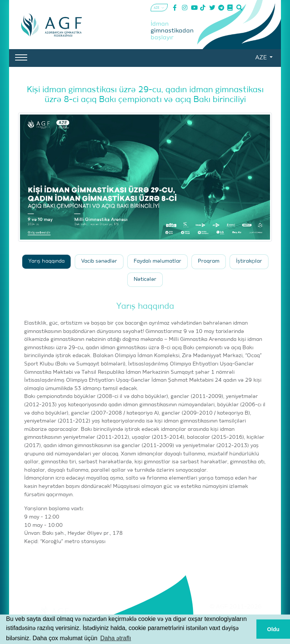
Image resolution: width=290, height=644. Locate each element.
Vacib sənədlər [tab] (99, 261)
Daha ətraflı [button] (116, 638)
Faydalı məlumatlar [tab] (157, 261)
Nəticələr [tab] (145, 279)
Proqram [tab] (209, 261)
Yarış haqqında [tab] (46, 261)
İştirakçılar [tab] (249, 261)
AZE (262, 58)
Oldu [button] (273, 629)
